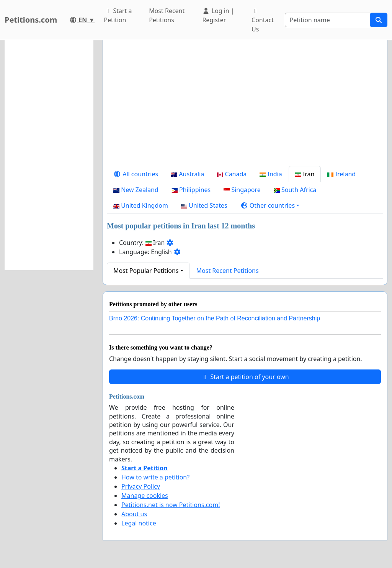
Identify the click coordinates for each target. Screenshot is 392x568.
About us (134, 514)
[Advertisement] (245, 106)
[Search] (327, 20)
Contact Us (263, 21)
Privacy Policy (141, 486)
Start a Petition (118, 15)
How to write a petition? (155, 477)
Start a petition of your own (245, 377)
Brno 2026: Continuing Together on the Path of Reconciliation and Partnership (215, 318)
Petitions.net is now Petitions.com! (171, 505)
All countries (136, 174)
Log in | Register (218, 15)
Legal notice (139, 523)
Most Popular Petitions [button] (146, 271)
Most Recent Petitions (167, 15)
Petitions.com (31, 20)
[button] (270, 205)
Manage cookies (145, 496)
